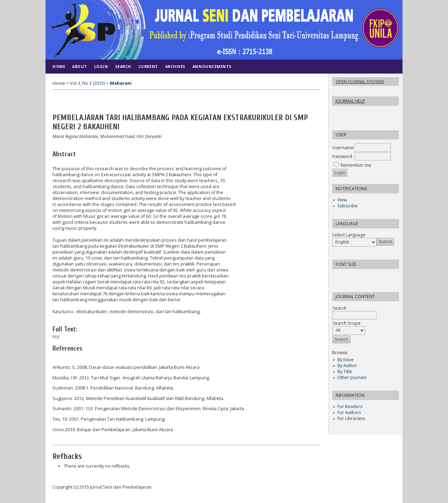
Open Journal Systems (360, 81)
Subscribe (348, 206)
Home (59, 66)
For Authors (349, 412)
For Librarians (351, 418)
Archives (175, 66)
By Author (347, 366)
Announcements (212, 66)
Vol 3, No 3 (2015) (87, 83)
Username (343, 148)
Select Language (349, 235)
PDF (56, 337)
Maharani (121, 83)
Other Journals (352, 377)
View (342, 200)
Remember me (356, 165)
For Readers (350, 406)
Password (342, 156)
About (80, 66)
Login (101, 66)
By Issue (346, 360)
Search (123, 66)
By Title (345, 371)
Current (148, 66)
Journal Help (350, 101)
